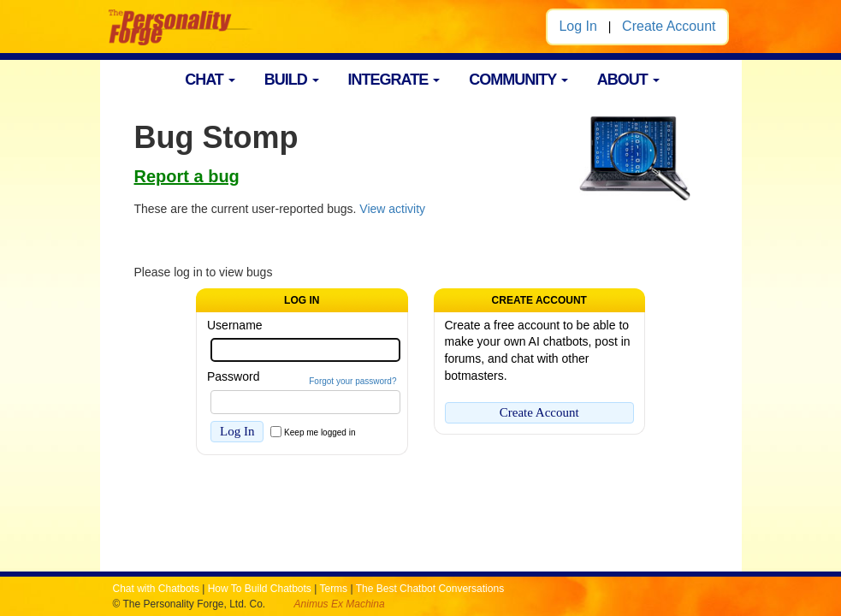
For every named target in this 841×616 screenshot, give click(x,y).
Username (235, 325)
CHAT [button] (210, 80)
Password (233, 376)
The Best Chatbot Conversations (430, 589)
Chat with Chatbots (156, 589)
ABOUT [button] (628, 80)
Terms (333, 589)
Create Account (669, 26)
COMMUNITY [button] (518, 80)
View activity (392, 209)
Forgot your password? (352, 381)
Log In (577, 26)
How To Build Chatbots (260, 589)
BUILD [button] (292, 80)
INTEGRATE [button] (394, 80)
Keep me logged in (320, 432)
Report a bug (187, 176)
